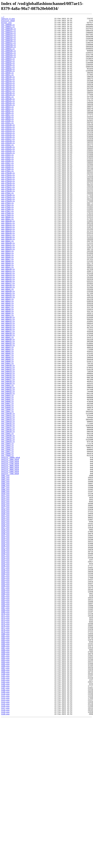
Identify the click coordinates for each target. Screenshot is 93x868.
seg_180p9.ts (7, 140)
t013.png (5, 597)
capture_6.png (8, 19)
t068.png (5, 729)
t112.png (5, 835)
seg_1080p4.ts (8, 70)
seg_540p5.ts (7, 476)
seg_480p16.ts (8, 392)
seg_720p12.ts (8, 498)
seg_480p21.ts (8, 407)
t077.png (5, 750)
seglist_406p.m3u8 (10, 558)
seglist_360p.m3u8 (10, 556)
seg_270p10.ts (8, 205)
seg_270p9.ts (7, 255)
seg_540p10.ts (8, 435)
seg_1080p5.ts (8, 72)
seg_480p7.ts (7, 423)
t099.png (5, 803)
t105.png (5, 818)
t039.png (5, 659)
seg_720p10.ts (8, 493)
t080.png (5, 758)
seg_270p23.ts (8, 238)
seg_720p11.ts (8, 496)
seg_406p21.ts (8, 349)
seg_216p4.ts (7, 185)
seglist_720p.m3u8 (10, 565)
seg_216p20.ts (8, 173)
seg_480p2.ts (7, 402)
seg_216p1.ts (7, 144)
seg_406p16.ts (8, 334)
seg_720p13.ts (8, 500)
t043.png (5, 669)
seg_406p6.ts (7, 363)
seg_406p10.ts (8, 320)
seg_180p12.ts (8, 94)
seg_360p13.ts (8, 269)
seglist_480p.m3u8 (10, 560)
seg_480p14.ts (8, 387)
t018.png (5, 609)
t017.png (5, 606)
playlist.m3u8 (8, 22)
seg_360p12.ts (8, 267)
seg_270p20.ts (8, 231)
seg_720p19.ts (8, 515)
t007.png (5, 582)
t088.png (5, 777)
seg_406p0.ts (7, 315)
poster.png (6, 24)
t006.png (5, 580)
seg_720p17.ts (8, 510)
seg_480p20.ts (8, 404)
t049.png (5, 683)
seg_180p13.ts (8, 96)
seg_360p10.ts (8, 262)
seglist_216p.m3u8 (10, 551)
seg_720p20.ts (8, 520)
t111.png (5, 832)
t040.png (5, 661)
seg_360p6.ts (7, 306)
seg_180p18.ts (8, 108)
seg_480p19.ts (8, 399)
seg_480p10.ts (8, 378)
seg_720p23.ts (8, 527)
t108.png (5, 825)
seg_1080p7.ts (8, 77)
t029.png (5, 635)
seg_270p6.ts (7, 248)
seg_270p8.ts (7, 253)
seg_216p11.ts (8, 149)
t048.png (5, 681)
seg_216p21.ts (8, 176)
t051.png (5, 688)
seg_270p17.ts (8, 221)
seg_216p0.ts (7, 142)
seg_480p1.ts (7, 375)
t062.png (5, 714)
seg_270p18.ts (8, 224)
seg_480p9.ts (7, 428)
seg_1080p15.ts (8, 43)
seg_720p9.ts (7, 544)
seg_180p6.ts (7, 132)
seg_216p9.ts (7, 197)
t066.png (5, 724)
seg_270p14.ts (8, 214)
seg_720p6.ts (7, 536)
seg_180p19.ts (8, 111)
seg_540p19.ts (8, 457)
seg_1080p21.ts (8, 60)
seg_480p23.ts (8, 411)
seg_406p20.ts (8, 346)
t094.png (5, 791)
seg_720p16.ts (8, 508)
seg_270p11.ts (8, 207)
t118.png (5, 849)
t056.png (5, 700)
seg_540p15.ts (8, 447)
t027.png (5, 630)
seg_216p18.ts (8, 166)
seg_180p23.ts (8, 123)
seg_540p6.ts (7, 479)
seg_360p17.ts (8, 279)
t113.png (5, 837)
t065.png (5, 722)
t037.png (5, 654)
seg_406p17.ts (8, 337)
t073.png (5, 741)
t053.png (5, 693)
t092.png (5, 787)
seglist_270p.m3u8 (10, 553)
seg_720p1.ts (7, 491)
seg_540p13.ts (8, 443)
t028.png (5, 633)
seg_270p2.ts (7, 229)
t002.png (5, 570)
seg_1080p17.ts (8, 48)
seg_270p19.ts (8, 226)
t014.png (5, 599)
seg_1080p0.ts (8, 27)
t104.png (5, 815)
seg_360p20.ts (8, 289)
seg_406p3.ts (7, 356)
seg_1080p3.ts (8, 67)
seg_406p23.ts (8, 354)
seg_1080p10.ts (8, 31)
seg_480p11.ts (8, 380)
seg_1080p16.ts (8, 46)
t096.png (5, 796)
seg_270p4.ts (7, 243)
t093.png (5, 789)
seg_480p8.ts (7, 426)
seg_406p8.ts (7, 368)
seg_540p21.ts (8, 464)
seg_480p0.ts (7, 373)
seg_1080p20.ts (8, 58)
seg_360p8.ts (7, 310)
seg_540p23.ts (8, 469)
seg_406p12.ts (8, 325)
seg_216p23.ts (8, 180)
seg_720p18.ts (8, 512)
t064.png (5, 719)
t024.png (5, 623)
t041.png (5, 664)
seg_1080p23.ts (8, 65)
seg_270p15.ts (8, 217)
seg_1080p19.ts (8, 53)
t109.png (5, 827)
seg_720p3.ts (7, 529)
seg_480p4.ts (7, 416)
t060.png (5, 710)
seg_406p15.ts (8, 332)
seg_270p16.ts (8, 219)
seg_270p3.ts (7, 241)
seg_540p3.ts (7, 471)
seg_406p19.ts (8, 342)
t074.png (5, 743)
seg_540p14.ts (8, 445)
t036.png (5, 652)
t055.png (5, 698)
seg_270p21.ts (8, 233)
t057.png (5, 702)
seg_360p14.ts (8, 272)
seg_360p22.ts (8, 294)
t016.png (5, 604)
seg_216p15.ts (8, 159)
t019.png (5, 611)
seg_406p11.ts (8, 322)
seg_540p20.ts (8, 462)
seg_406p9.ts (7, 370)
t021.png (5, 616)
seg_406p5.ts (7, 361)
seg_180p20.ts (8, 116)
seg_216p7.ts (7, 193)
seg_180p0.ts (7, 84)
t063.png (5, 717)
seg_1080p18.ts (8, 51)
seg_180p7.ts (7, 135)
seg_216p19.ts (8, 168)
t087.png (5, 774)
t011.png (5, 592)
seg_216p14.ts (8, 156)
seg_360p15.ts (8, 274)
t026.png (5, 628)
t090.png (5, 782)
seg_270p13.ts (8, 212)
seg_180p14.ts (8, 99)
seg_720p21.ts (8, 522)
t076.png (5, 748)
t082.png (5, 762)
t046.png (5, 676)
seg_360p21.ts (8, 291)
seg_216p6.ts (7, 190)
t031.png (5, 640)
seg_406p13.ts (8, 327)
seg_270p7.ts (7, 250)
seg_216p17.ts (8, 164)
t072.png (5, 738)
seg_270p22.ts (8, 236)
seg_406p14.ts (8, 330)
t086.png (5, 772)
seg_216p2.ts (7, 171)
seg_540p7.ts (7, 481)
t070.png (5, 734)
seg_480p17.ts (8, 395)
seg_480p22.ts (8, 409)
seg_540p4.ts (7, 474)
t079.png (5, 755)
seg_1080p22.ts (8, 63)
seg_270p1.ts (7, 202)
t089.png (5, 779)
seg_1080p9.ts (8, 82)
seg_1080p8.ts (8, 79)
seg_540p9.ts (7, 486)
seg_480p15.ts (8, 390)
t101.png (5, 808)
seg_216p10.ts (8, 147)
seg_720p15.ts (8, 505)
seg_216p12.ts (8, 152)
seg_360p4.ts (7, 301)
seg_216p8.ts (7, 195)
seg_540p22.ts (8, 467)
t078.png (5, 753)
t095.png (5, 794)
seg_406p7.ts (7, 366)
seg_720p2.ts (7, 517)
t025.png (5, 625)
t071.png (5, 736)
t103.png (5, 813)
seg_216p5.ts (7, 188)
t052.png (5, 690)
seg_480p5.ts (7, 419)
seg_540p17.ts (8, 452)
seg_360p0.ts (7, 257)
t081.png (5, 760)
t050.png (5, 686)
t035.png (5, 649)
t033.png (5, 645)
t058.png (5, 705)
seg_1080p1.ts (8, 29)
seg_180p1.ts (7, 87)
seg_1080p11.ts (8, 34)
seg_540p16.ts (8, 450)
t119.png (5, 851)
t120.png (5, 854)
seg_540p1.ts (7, 433)
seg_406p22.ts (8, 351)
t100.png (5, 806)
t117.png (5, 847)
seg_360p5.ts (7, 303)
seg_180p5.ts (7, 130)
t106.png (5, 820)
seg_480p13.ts (8, 385)
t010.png (5, 589)
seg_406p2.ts (7, 344)
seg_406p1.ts (7, 318)
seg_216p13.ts (8, 154)
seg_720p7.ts (7, 539)
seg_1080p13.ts (8, 39)
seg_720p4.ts (7, 532)
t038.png (5, 657)
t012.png (5, 594)
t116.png (5, 844)
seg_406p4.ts (7, 358)
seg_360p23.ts (8, 296)
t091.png (5, 784)
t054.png (5, 695)
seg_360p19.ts (8, 284)
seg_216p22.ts (8, 178)
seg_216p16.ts (8, 161)
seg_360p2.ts (7, 286)
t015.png (5, 601)
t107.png (5, 823)
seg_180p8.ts (7, 137)
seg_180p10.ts (8, 89)
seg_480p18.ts (8, 397)
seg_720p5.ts (7, 534)
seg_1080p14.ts (8, 41)
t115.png (5, 842)
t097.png (5, 799)
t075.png (5, 746)
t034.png (5, 647)
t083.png (5, 765)
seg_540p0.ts (7, 431)
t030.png (5, 637)
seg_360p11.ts (8, 265)
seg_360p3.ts (7, 298)
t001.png (5, 568)
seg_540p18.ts (8, 455)
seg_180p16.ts (8, 104)
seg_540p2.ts (7, 459)
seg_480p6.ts (7, 421)
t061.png (5, 712)
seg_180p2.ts (7, 113)
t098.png (5, 801)
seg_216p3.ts (7, 183)
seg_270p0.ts (7, 200)
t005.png (5, 577)
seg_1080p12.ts (8, 36)
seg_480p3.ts (7, 414)
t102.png (5, 811)
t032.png (5, 642)
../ (3, 17)
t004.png (5, 575)
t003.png (5, 572)
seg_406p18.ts (8, 339)
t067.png (5, 726)
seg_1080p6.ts (8, 75)
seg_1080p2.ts (8, 55)
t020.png (5, 613)
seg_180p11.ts (8, 92)
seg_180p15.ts (8, 101)
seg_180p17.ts (8, 106)
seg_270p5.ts (7, 245)
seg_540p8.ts (7, 483)
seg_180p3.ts (7, 125)
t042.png (5, 666)
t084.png (5, 767)
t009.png (5, 587)
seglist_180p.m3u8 (10, 548)
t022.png (5, 618)
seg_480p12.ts (8, 382)
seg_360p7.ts (7, 308)
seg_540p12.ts (8, 440)
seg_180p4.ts (7, 128)
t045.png (5, 673)
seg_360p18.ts (8, 281)
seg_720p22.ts (8, 524)
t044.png (5, 671)
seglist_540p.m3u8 (10, 563)
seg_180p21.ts (8, 118)
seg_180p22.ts (8, 120)
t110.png (5, 830)
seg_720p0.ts (7, 488)
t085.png (5, 770)
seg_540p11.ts (8, 438)
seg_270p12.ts (8, 209)
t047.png (5, 678)
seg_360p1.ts (7, 260)
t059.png (5, 707)
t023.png (5, 621)
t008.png (5, 585)
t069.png (5, 731)
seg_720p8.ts (7, 541)
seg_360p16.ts (8, 277)
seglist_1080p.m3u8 (10, 546)
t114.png (5, 839)
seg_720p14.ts (8, 503)
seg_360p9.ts (7, 313)
